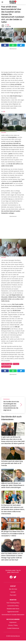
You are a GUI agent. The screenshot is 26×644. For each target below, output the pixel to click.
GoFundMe (4, 132)
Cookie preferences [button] (13, 628)
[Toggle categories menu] (2, 2)
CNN (4, 111)
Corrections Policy (13, 606)
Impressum (13, 622)
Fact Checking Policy (13, 603)
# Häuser (16, 364)
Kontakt (13, 592)
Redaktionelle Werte (13, 609)
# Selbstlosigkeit (7, 364)
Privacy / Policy (13, 625)
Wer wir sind (13, 589)
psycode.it (13, 595)
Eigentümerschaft (13, 612)
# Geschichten (6, 366)
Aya (8, 25)
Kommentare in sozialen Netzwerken (13, 615)
